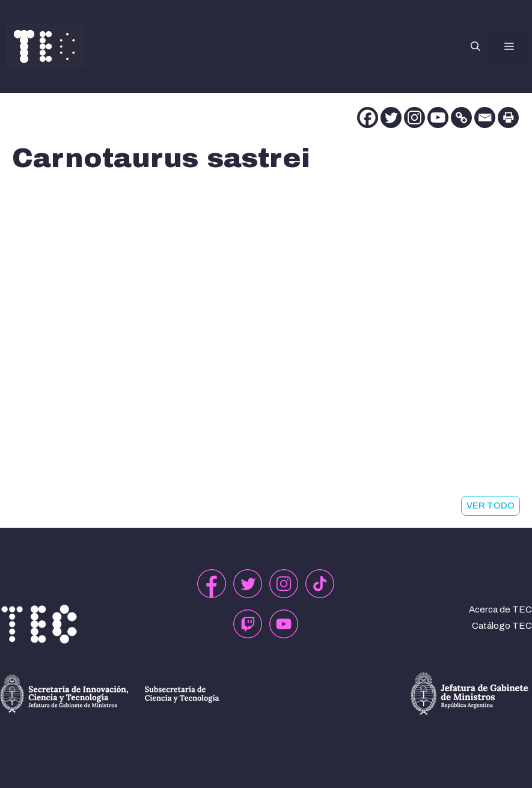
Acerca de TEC (500, 609)
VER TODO (491, 505)
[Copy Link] (461, 118)
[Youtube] (438, 118)
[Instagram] (414, 118)
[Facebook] (368, 118)
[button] (475, 47)
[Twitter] (391, 118)
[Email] (485, 118)
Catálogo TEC (502, 626)
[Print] (508, 118)
